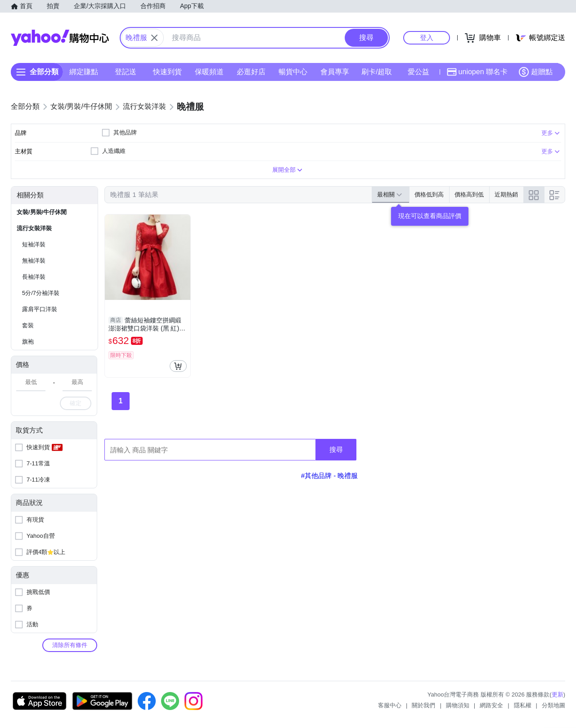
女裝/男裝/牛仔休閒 (42, 212)
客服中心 (390, 705)
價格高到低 (469, 194)
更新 (558, 695)
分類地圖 (553, 705)
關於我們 (423, 705)
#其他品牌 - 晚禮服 (330, 476)
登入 (427, 38)
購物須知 (458, 705)
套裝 (28, 325)
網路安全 (491, 705)
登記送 (126, 72)
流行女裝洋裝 (34, 228)
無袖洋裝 (34, 261)
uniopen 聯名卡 (477, 72)
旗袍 (28, 342)
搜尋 (336, 449)
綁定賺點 (84, 72)
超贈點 (535, 72)
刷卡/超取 (377, 72)
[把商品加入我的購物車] (178, 366)
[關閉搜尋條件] (154, 38)
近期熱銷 (506, 194)
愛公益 (418, 72)
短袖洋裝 (34, 244)
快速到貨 (167, 72)
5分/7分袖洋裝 (41, 293)
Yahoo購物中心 (60, 38)
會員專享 (335, 72)
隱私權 (523, 705)
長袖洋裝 (34, 277)
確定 (76, 403)
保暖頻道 (209, 72)
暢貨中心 (293, 72)
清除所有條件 (70, 645)
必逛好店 (251, 72)
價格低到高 (429, 194)
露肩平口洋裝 (40, 309)
